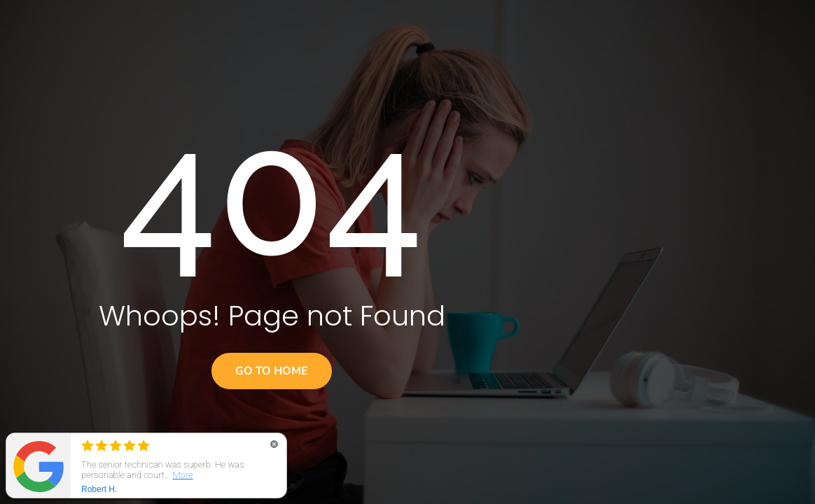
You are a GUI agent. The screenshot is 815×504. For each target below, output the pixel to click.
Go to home (272, 371)
